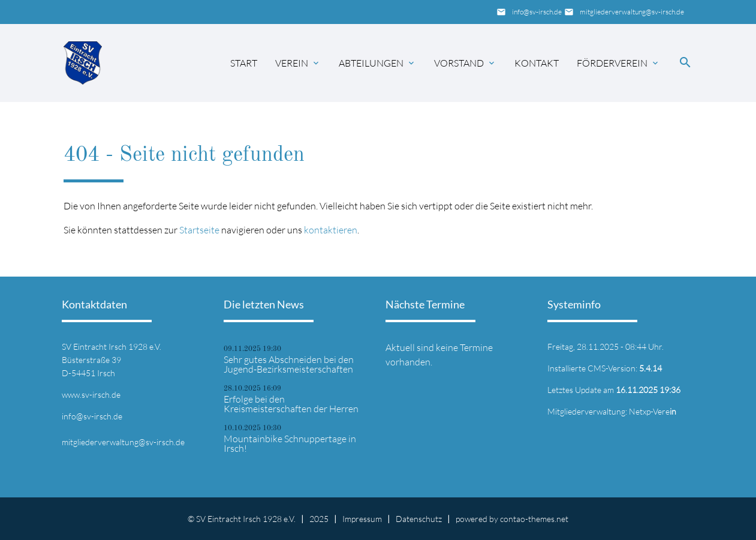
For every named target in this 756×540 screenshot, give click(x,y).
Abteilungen (371, 63)
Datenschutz (419, 519)
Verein (292, 63)
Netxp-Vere (653, 411)
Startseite (199, 230)
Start (244, 63)
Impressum (362, 519)
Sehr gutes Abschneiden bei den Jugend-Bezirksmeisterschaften (289, 364)
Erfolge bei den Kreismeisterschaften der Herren (291, 404)
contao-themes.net (534, 519)
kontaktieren (331, 230)
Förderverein (612, 63)
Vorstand (459, 63)
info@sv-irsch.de (537, 12)
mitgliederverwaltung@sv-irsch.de (632, 12)
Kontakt (537, 63)
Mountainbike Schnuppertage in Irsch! (290, 443)
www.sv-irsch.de (91, 394)
